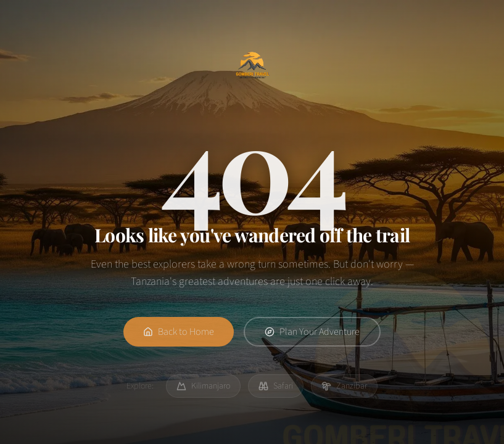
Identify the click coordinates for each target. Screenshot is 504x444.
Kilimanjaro (203, 386)
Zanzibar (344, 386)
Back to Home (179, 334)
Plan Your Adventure (312, 334)
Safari (276, 386)
